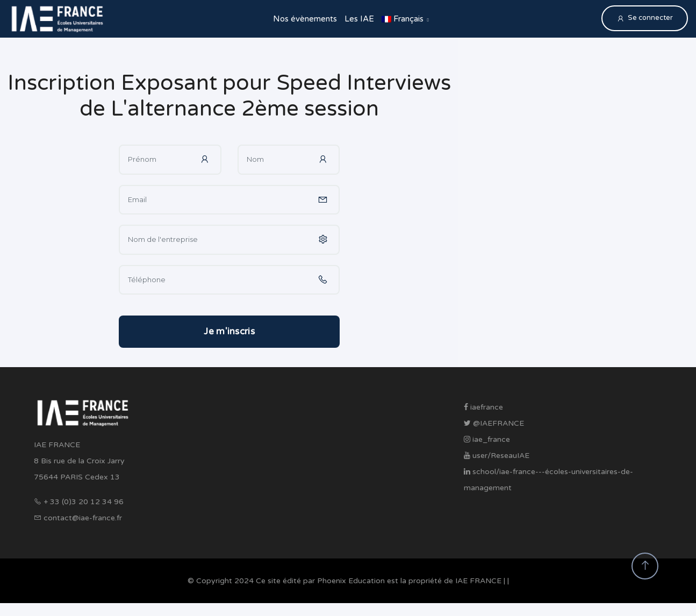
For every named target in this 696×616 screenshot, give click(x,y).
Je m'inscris (229, 331)
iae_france (487, 439)
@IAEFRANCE (494, 423)
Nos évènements (305, 19)
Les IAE (359, 19)
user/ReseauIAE (497, 456)
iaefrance (483, 407)
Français (403, 19)
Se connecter (645, 18)
